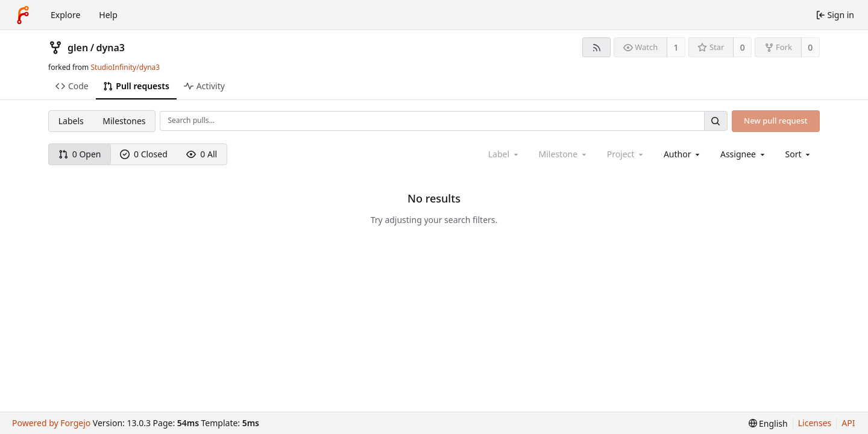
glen (78, 48)
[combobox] (683, 154)
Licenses (815, 423)
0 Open (80, 154)
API (848, 423)
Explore (65, 15)
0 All (202, 154)
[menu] (799, 154)
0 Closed (144, 154)
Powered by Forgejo (51, 423)
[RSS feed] (596, 47)
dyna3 (111, 48)
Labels (71, 121)
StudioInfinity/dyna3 (125, 67)
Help (108, 15)
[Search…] (715, 121)
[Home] (23, 15)
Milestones (124, 121)
